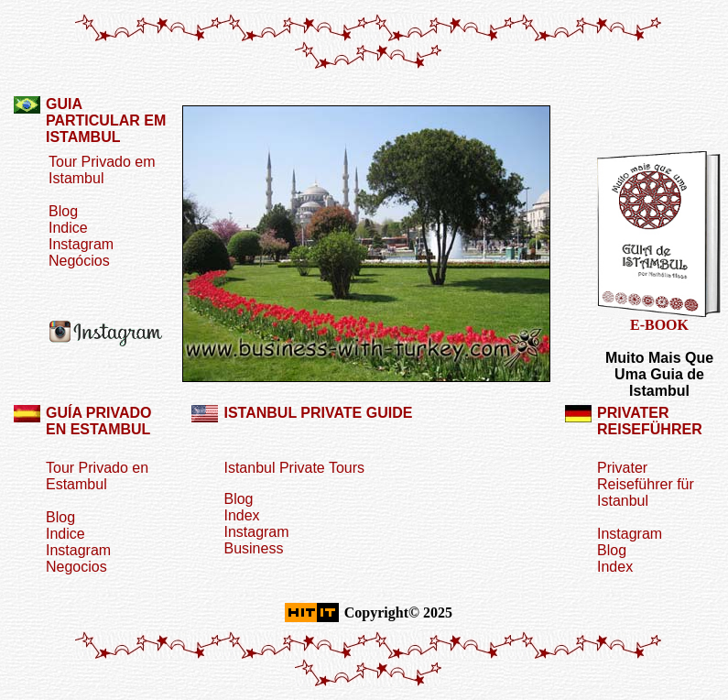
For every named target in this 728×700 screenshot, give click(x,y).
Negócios (79, 261)
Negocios (76, 567)
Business (253, 548)
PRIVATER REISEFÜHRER (650, 421)
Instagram (81, 244)
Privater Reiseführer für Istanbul (646, 484)
